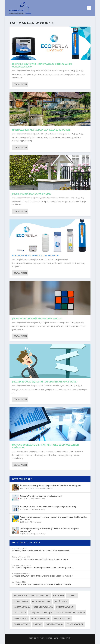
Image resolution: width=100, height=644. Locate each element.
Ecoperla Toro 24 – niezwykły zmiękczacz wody (41, 496)
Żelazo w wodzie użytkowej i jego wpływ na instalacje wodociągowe (51, 486)
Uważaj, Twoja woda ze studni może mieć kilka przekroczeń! (42, 551)
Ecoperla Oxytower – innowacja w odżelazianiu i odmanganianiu (42, 65)
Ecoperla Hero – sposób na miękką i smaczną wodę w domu (41, 559)
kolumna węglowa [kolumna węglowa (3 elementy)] (43, 607)
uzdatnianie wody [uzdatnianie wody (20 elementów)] (41, 618)
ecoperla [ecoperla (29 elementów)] (72, 596)
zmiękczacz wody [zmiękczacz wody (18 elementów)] (54, 624)
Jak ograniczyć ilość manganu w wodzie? (37, 319)
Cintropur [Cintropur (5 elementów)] (59, 596)
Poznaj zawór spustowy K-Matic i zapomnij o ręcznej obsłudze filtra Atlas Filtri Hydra (53, 518)
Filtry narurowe (36, 522)
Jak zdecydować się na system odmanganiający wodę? (45, 382)
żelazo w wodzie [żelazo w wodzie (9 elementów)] (75, 624)
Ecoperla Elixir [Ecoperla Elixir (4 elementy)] (21, 601)
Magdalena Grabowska (25, 71)
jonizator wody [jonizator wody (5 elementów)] (22, 607)
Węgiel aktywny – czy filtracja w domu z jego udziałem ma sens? (44, 576)
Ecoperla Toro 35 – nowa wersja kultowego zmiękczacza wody (48, 507)
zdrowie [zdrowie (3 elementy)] (37, 624)
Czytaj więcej (20, 84)
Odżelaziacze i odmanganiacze (58, 71)
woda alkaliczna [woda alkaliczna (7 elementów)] (62, 618)
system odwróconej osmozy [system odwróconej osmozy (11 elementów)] (70, 613)
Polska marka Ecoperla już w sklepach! (36, 256)
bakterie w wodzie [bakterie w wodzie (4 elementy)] (40, 596)
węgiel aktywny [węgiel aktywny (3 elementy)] (22, 624)
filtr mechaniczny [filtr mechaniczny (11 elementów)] (42, 601)
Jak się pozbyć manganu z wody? (32, 194)
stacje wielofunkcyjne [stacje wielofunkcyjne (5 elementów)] (41, 613)
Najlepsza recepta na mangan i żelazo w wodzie (41, 130)
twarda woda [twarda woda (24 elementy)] (21, 618)
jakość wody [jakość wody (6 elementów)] (61, 601)
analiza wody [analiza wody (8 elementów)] (20, 596)
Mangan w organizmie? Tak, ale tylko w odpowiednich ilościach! (46, 446)
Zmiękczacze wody (38, 499)
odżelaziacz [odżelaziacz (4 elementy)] (20, 613)
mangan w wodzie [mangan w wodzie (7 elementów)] (65, 607)
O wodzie (50, 260)
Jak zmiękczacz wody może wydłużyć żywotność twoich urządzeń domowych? (50, 530)
